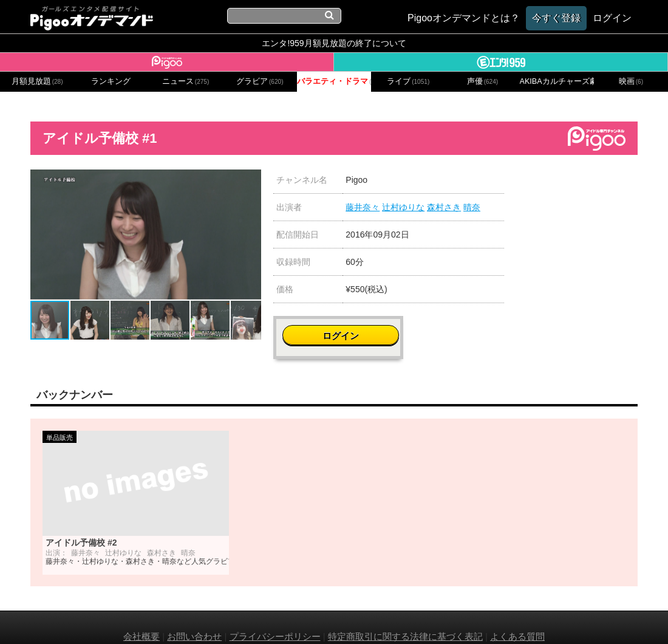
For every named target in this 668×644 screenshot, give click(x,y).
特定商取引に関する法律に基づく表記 (405, 618)
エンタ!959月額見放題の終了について (334, 43)
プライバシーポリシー (275, 618)
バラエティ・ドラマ (334, 81)
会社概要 (141, 618)
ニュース (186, 81)
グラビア (260, 81)
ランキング (111, 81)
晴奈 (472, 207)
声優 (483, 81)
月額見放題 (37, 81)
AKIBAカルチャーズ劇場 (557, 81)
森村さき (444, 207)
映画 (631, 81)
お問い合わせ (194, 618)
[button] (250, 180)
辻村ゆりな (403, 207)
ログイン (584, 186)
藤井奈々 (363, 207)
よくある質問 (517, 618)
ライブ (408, 81)
